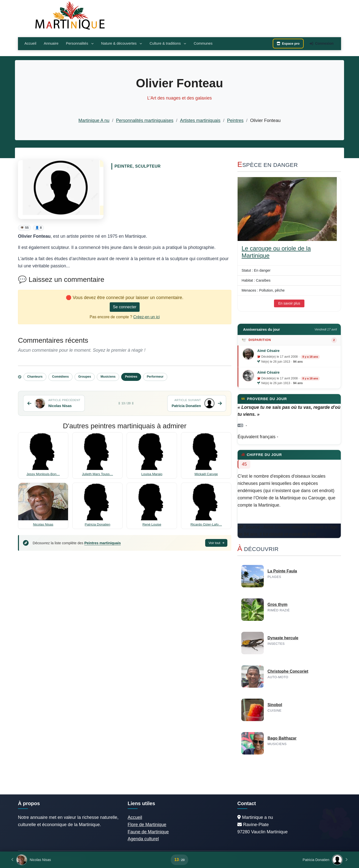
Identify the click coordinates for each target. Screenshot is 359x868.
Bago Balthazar (282, 738)
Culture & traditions (168, 43)
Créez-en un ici (147, 317)
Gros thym (277, 604)
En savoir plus (289, 303)
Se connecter (125, 307)
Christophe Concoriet (288, 671)
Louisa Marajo (152, 474)
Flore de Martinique (147, 825)
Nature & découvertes (122, 43)
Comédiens (60, 377)
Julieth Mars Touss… (97, 474)
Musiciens (108, 377)
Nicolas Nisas (43, 524)
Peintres (235, 120)
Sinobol (275, 705)
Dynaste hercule (283, 638)
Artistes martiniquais (200, 120)
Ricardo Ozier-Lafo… (206, 524)
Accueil (30, 43)
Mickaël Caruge (206, 474)
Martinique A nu (94, 120)
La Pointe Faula (282, 571)
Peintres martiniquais (102, 543)
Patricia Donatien (97, 524)
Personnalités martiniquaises (145, 120)
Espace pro (288, 44)
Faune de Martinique (148, 832)
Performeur (155, 377)
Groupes (85, 377)
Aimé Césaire (268, 351)
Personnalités (80, 43)
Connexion (322, 43)
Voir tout (216, 543)
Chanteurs (35, 377)
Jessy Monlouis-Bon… (43, 474)
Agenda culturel (143, 839)
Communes (203, 43)
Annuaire (51, 43)
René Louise (152, 524)
